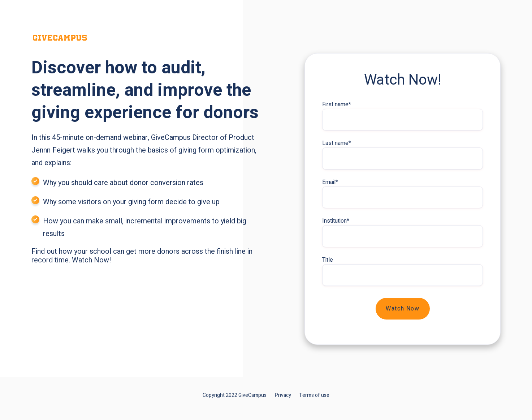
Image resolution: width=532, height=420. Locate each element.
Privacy (283, 395)
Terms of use (314, 395)
